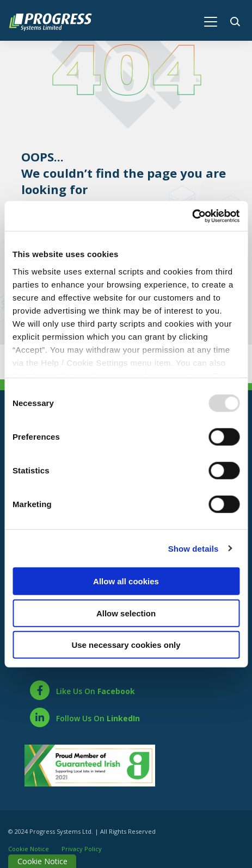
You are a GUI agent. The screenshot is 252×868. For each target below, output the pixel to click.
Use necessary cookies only (126, 645)
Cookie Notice (29, 847)
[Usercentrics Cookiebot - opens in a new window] (192, 216)
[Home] (56, 21)
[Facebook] (82, 688)
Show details (193, 548)
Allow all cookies (126, 581)
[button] (237, 20)
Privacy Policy (82, 847)
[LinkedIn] (84, 715)
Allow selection (126, 613)
